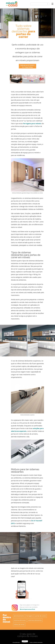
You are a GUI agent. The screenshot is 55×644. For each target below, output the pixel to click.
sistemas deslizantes (35, 620)
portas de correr (41, 616)
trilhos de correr (19, 624)
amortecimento (19, 616)
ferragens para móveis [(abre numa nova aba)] (32, 124)
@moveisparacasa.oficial (27, 609)
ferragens (30, 616)
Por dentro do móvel (7, 618)
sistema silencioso (20, 620)
